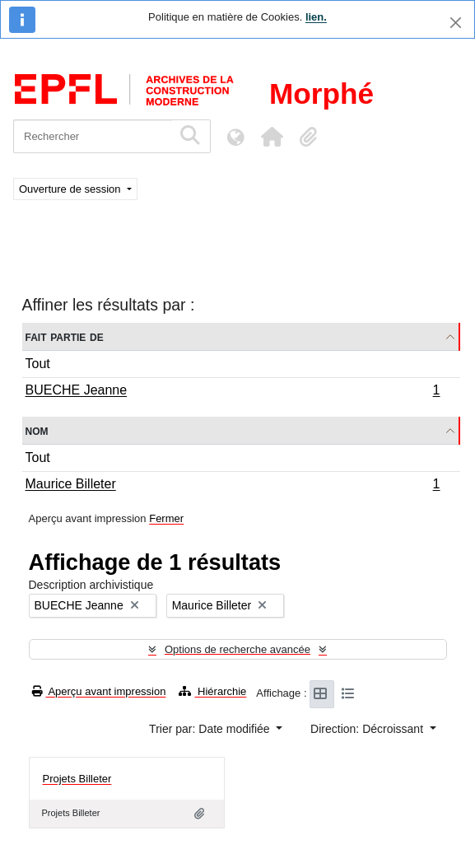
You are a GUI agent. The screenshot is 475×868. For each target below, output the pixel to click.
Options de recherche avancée (237, 649)
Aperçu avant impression (99, 691)
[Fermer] (456, 23)
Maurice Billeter (233, 486)
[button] (272, 137)
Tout (38, 364)
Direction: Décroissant (368, 729)
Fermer (166, 518)
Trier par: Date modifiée (211, 729)
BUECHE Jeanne (233, 392)
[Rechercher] (93, 136)
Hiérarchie (212, 691)
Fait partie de (65, 336)
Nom (37, 430)
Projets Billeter (77, 779)
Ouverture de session (71, 189)
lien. (316, 17)
